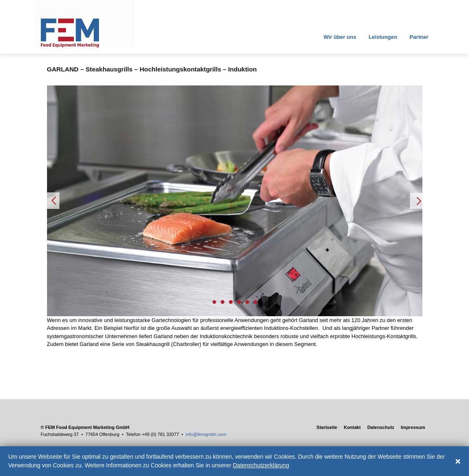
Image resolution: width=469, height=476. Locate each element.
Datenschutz (381, 427)
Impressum (413, 427)
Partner (419, 37)
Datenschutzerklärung (261, 465)
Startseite (327, 427)
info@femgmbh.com (206, 434)
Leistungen (383, 37)
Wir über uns (339, 37)
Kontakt (352, 427)
